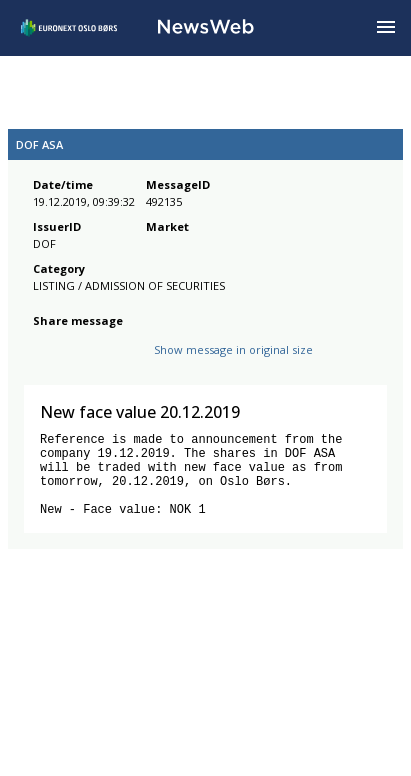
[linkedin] (113, 355)
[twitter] (76, 355)
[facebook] (44, 355)
